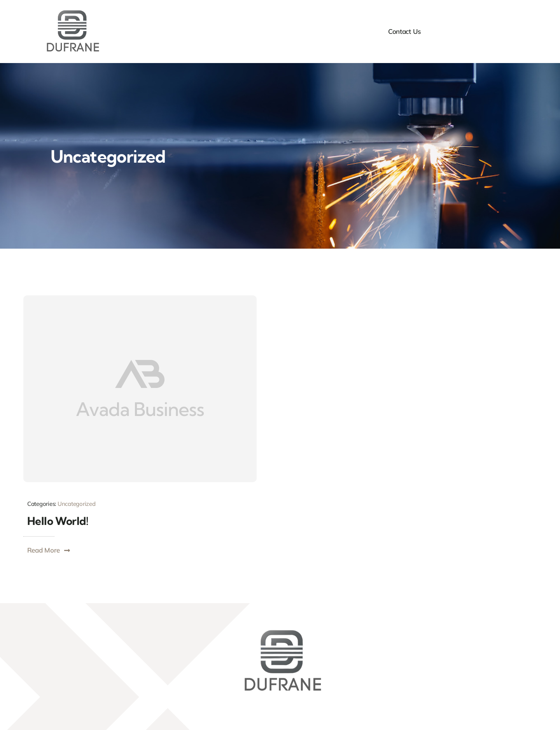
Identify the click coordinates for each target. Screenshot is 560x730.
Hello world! (58, 521)
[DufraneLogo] (71, 11)
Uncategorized (77, 504)
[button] (49, 550)
